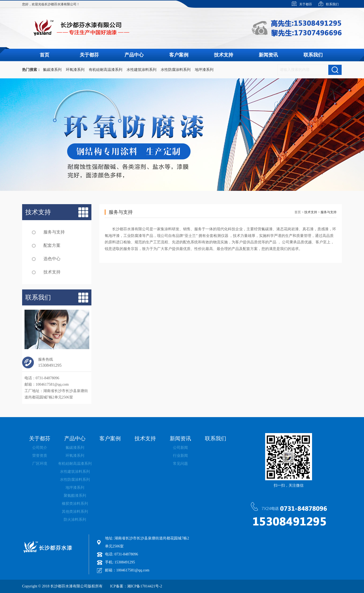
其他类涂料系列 (75, 512)
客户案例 (179, 55)
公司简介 (40, 448)
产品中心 (134, 55)
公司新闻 (180, 448)
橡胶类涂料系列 (75, 504)
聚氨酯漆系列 (75, 496)
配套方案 (52, 245)
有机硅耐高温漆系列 (106, 70)
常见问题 (180, 464)
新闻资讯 (268, 55)
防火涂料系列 (75, 520)
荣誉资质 (40, 456)
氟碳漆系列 (52, 70)
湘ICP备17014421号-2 (145, 586)
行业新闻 (180, 456)
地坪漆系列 (204, 70)
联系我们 (313, 55)
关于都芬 (89, 55)
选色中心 (52, 259)
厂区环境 (40, 464)
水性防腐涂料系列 (176, 70)
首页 (45, 55)
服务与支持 (54, 232)
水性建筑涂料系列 (141, 70)
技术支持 (224, 55)
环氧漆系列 (75, 70)
